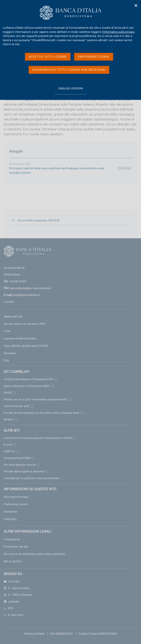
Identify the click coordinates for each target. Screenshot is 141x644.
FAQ (6, 360)
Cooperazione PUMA (17, 458)
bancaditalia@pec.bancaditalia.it (31, 288)
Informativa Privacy (16, 497)
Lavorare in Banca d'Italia (20, 338)
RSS (9, 608)
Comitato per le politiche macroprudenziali (31, 478)
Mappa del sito (13, 316)
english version (70, 90)
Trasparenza (12, 539)
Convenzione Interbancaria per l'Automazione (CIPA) (38, 438)
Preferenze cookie (16, 504)
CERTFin (9, 451)
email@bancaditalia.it (26, 295)
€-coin (8, 445)
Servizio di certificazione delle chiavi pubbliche (34, 554)
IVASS (8, 393)
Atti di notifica (12, 561)
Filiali (7, 331)
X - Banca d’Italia (17, 588)
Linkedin (11, 602)
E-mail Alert (14, 615)
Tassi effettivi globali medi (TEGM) (26, 346)
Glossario (10, 353)
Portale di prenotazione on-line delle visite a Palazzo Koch (42, 413)
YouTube (12, 581)
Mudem (9, 419)
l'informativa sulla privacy (118, 32)
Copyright (10, 519)
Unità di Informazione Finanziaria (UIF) (28, 379)
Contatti (9, 302)
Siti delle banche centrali (20, 465)
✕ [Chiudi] (136, 6)
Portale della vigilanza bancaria (24, 471)
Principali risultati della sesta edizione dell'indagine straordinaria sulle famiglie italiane (57, 170)
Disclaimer (11, 512)
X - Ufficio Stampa (18, 595)
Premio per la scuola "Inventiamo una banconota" (36, 399)
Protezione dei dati (16, 547)
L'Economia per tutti (16, 406)
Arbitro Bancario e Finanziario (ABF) (27, 386)
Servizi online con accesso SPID (25, 324)
